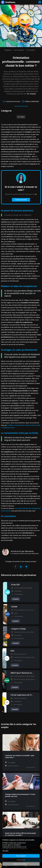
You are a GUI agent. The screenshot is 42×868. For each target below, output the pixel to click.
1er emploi (31, 50)
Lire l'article (31, 767)
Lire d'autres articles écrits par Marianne (25, 553)
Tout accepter (21, 856)
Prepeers (8, 50)
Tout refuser (21, 860)
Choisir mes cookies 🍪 (21, 864)
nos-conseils (19, 50)
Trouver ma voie (21, 200)
